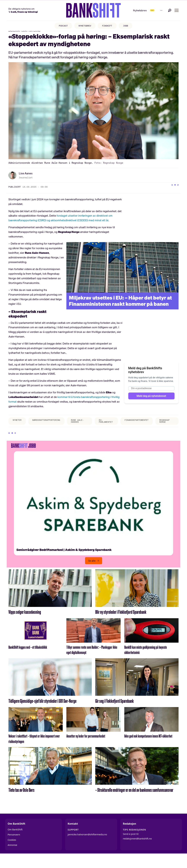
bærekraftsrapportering (51, 426)
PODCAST (60, 26)
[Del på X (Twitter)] (170, 192)
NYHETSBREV (84, 26)
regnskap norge (172, 427)
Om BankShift (15, 842)
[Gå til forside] (83, 10)
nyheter (18, 426)
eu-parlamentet (107, 427)
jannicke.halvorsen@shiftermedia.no (87, 847)
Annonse (12, 858)
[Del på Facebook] (163, 192)
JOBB (129, 26)
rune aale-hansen (83, 428)
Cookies (12, 853)
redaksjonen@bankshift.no (137, 851)
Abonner (136, 10)
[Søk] (170, 10)
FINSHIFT (109, 26)
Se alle (92, 573)
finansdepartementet (141, 426)
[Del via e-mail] (176, 192)
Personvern (14, 847)
